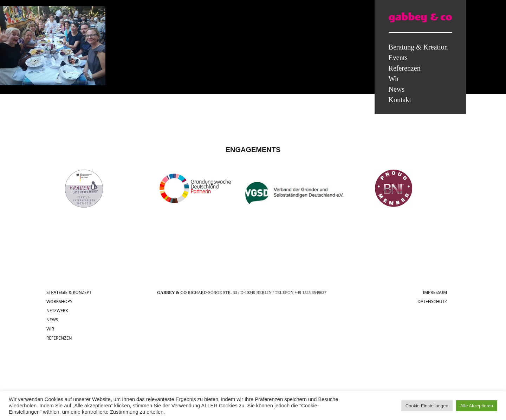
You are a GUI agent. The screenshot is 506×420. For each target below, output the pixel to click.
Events (398, 58)
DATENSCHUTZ (432, 301)
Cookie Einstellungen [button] (427, 406)
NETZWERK (57, 311)
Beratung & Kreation (418, 47)
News (397, 89)
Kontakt (400, 100)
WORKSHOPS (59, 301)
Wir (394, 79)
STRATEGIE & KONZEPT (69, 292)
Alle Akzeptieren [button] (477, 406)
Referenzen (405, 68)
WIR (50, 329)
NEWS (52, 320)
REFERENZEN (59, 338)
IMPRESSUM (435, 292)
